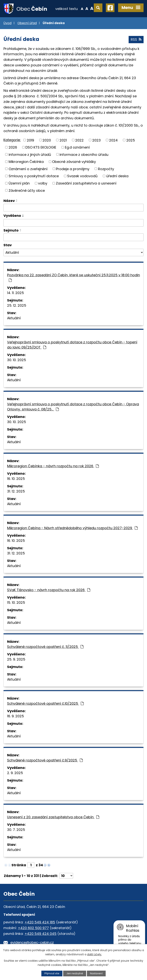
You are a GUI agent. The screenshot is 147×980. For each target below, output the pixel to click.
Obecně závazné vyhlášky (74, 162)
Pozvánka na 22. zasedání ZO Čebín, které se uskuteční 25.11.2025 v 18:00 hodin (73, 277)
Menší (82, 8)
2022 (79, 140)
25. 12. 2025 (17, 305)
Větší (92, 8)
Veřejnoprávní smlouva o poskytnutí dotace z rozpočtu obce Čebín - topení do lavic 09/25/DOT (72, 345)
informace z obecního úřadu (84, 154)
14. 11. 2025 (16, 293)
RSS (136, 39)
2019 (30, 140)
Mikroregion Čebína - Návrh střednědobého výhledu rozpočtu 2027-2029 (72, 528)
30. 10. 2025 (17, 360)
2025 (131, 140)
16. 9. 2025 (16, 716)
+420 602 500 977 (33, 928)
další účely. (94, 954)
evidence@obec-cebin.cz (32, 942)
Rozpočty (106, 169)
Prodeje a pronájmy (73, 169)
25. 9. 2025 (16, 659)
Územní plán (19, 183)
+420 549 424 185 (40, 922)
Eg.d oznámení (77, 147)
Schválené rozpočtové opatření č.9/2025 (45, 760)
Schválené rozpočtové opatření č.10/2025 (45, 703)
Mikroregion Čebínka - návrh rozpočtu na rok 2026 (53, 466)
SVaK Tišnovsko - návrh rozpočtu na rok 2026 (49, 590)
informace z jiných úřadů (30, 154)
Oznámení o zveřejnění (28, 169)
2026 (13, 147)
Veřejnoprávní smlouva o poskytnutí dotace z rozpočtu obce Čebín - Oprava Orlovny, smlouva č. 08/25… (73, 407)
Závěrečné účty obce (27, 190)
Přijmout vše (52, 973)
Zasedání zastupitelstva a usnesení (86, 183)
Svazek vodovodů (82, 176)
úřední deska (117, 176)
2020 (47, 140)
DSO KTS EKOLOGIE (41, 147)
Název (9, 201)
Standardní (87, 8)
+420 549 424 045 (40, 934)
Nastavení (96, 973)
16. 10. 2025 (16, 479)
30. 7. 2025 (16, 830)
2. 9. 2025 (15, 773)
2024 (113, 140)
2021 (63, 140)
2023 (96, 140)
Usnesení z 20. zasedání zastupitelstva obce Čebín (53, 817)
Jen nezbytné (75, 973)
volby (43, 183)
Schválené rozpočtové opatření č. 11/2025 (45, 647)
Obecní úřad (27, 23)
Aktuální (14, 318)
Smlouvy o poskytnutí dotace (34, 176)
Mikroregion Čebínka (26, 162)
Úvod (7, 23)
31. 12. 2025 (16, 491)
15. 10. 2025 (16, 603)
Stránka (19, 865)
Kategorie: (12, 140)
